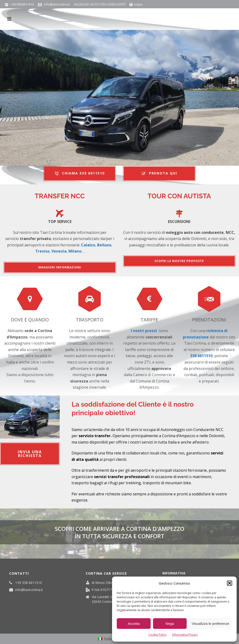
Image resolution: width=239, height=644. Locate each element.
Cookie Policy (158, 635)
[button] (230, 583)
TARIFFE (149, 320)
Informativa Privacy (185, 635)
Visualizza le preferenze (210, 624)
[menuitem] (108, 639)
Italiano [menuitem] (111, 639)
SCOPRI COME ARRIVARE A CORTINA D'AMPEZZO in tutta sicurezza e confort (119, 532)
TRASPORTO (90, 320)
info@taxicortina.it (57, 4)
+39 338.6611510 (22, 4)
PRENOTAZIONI (209, 320)
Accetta (134, 624)
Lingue (136, 4)
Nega (170, 624)
